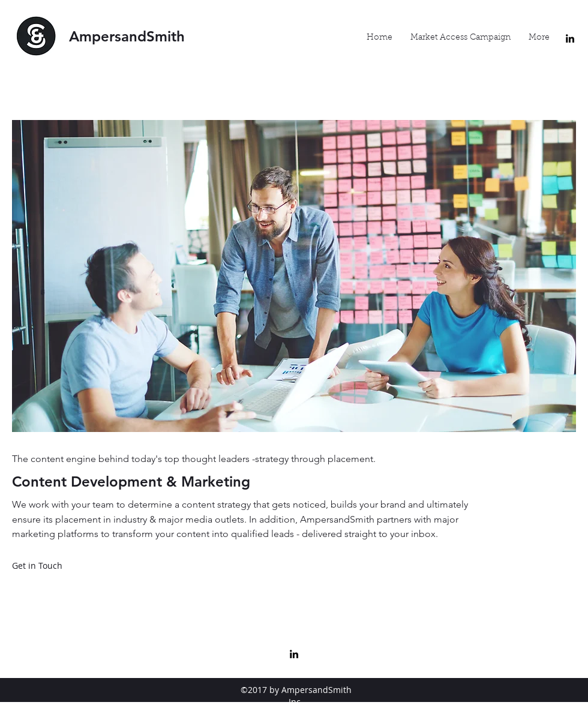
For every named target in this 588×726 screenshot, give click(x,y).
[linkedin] (570, 38)
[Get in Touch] (37, 566)
